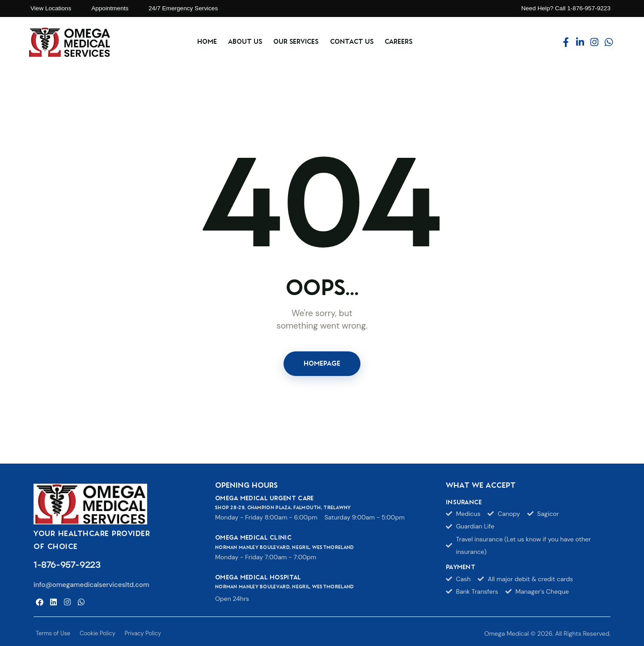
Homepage (322, 363)
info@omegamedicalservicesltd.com (91, 585)
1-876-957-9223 (67, 565)
